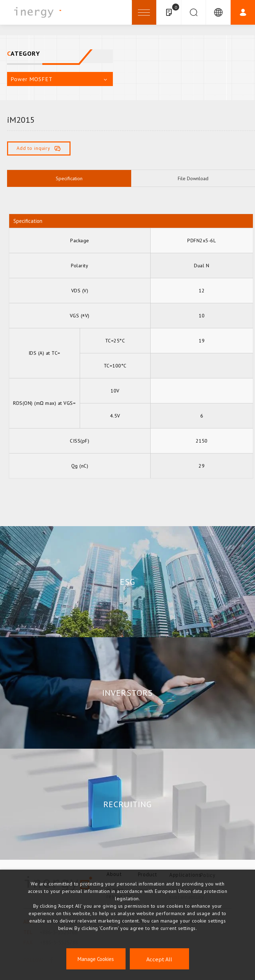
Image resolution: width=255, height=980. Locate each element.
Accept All (159, 959)
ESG (128, 582)
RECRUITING (128, 804)
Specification (69, 178)
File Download (193, 178)
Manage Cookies (96, 959)
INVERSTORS (128, 693)
